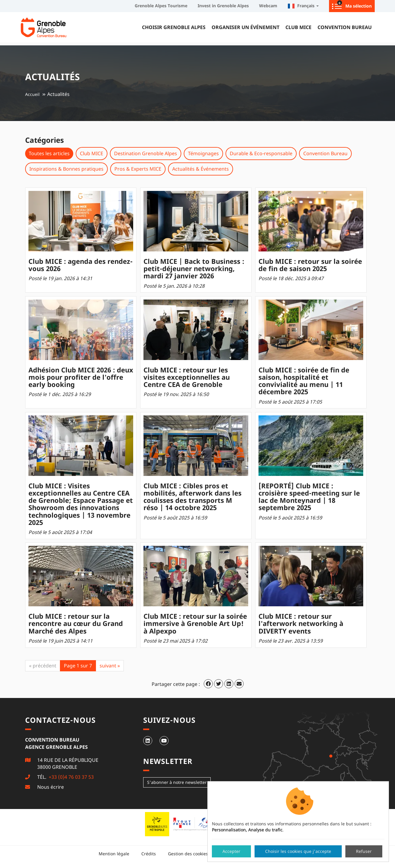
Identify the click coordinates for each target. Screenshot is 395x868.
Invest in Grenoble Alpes (223, 6)
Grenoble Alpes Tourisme (161, 6)
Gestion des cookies (188, 854)
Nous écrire (51, 787)
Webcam (268, 6)
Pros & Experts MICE (138, 169)
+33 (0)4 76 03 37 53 (71, 777)
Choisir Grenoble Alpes (174, 27)
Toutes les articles (49, 153)
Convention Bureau (345, 27)
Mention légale (114, 854)
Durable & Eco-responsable (261, 153)
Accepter (231, 851)
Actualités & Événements (201, 169)
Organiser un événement (245, 27)
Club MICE (298, 27)
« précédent (43, 666)
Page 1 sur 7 (78, 666)
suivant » (110, 666)
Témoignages (203, 153)
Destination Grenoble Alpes (146, 153)
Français (303, 6)
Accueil (32, 94)
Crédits (149, 854)
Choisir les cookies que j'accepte (298, 851)
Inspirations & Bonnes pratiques (66, 169)
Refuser (364, 851)
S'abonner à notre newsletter (177, 782)
